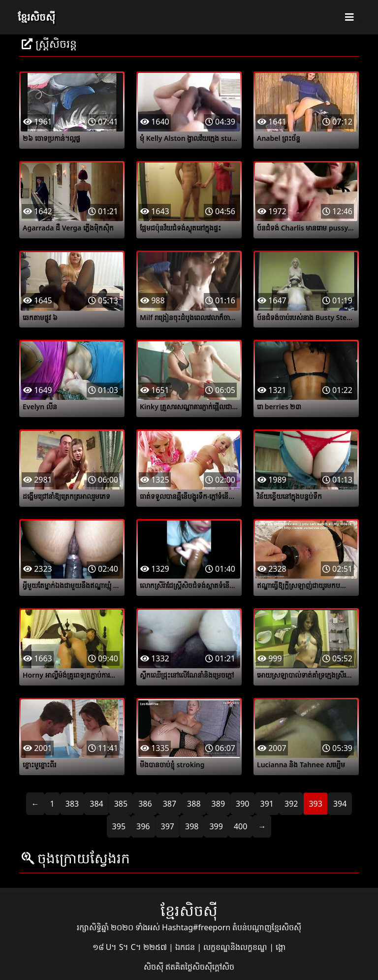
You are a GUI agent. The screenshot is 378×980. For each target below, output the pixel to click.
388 (194, 804)
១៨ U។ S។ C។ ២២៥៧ (131, 947)
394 (340, 804)
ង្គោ (281, 947)
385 (121, 804)
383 (72, 804)
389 (218, 804)
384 (96, 804)
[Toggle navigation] (349, 17)
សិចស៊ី (155, 967)
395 (119, 826)
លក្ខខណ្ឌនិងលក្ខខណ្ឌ (236, 947)
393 (315, 804)
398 (192, 826)
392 (291, 804)
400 (240, 826)
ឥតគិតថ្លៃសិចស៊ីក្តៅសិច (200, 967)
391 (267, 804)
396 (143, 826)
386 (145, 804)
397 (168, 826)
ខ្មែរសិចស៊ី (36, 17)
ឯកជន (186, 947)
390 (242, 804)
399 (216, 826)
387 (170, 804)
